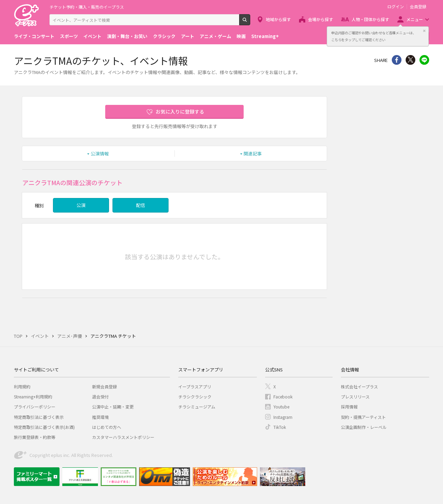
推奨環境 (100, 417)
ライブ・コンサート (34, 36)
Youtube (281, 407)
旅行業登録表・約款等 (35, 437)
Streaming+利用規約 (33, 397)
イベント (92, 36)
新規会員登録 (105, 386)
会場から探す (320, 19)
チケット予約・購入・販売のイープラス (87, 7)
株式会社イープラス (359, 386)
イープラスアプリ (195, 386)
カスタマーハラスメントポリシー (123, 437)
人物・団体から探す (370, 19)
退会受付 (100, 397)
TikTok (280, 427)
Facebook (283, 397)
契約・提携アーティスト (363, 417)
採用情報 (349, 407)
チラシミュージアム (197, 407)
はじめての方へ (107, 427)
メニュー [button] (415, 19)
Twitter (410, 60)
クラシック (164, 36)
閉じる (424, 31)
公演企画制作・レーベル (364, 427)
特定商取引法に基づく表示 (39, 417)
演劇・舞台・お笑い (127, 36)
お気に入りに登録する (180, 111)
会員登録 (418, 7)
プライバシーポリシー (35, 407)
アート (188, 36)
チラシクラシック (195, 397)
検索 (250, 22)
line (424, 60)
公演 (81, 205)
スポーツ (69, 36)
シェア (397, 60)
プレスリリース (355, 397)
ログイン (396, 7)
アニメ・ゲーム (215, 36)
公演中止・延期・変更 (113, 407)
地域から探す (278, 19)
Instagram (283, 417)
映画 (241, 36)
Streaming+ (265, 36)
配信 (141, 205)
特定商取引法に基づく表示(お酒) (44, 427)
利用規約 (22, 386)
